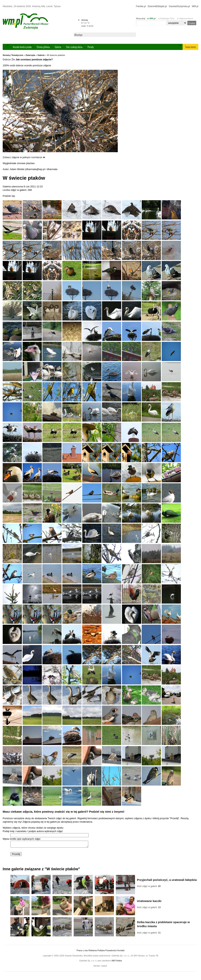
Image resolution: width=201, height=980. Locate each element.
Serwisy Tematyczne (13, 55)
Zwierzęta (30, 55)
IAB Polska (117, 962)
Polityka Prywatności (107, 952)
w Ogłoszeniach (185, 18)
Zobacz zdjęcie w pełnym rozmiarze (24, 157)
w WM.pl (151, 18)
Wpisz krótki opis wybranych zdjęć (22, 839)
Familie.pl (141, 6)
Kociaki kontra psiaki (22, 47)
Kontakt (121, 952)
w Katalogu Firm (166, 18)
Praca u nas (82, 952)
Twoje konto (190, 47)
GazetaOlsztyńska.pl (179, 6)
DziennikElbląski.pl (157, 6)
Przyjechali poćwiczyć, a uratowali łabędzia (167, 881)
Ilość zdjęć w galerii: (149, 887)
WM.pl (195, 6)
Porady (91, 47)
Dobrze (7, 59)
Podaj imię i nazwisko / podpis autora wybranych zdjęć (33, 831)
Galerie (58, 47)
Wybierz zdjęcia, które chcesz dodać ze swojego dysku (33, 828)
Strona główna (43, 47)
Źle (13, 59)
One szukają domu (74, 47)
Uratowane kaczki (149, 902)
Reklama (93, 952)
